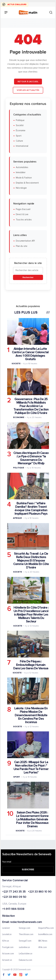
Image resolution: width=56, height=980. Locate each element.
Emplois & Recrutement (27, 183)
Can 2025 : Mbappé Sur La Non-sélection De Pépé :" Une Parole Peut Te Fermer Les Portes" (31, 767)
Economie (19, 417)
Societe (16, 363)
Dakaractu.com (25, 960)
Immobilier (21, 172)
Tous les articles (24, 220)
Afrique (17, 518)
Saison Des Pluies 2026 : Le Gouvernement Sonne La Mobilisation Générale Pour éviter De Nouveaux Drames (32, 819)
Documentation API (25, 241)
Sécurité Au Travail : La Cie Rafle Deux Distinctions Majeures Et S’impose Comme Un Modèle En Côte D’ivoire (31, 561)
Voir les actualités (28, 90)
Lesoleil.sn (7, 934)
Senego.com (24, 928)
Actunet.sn (7, 960)
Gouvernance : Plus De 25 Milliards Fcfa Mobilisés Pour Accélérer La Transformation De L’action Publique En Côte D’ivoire (31, 406)
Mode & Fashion (24, 178)
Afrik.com (43, 947)
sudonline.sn (24, 947)
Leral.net (6, 928)
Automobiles (22, 167)
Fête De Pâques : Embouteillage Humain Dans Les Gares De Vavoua (31, 665)
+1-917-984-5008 (13, 909)
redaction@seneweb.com (26, 922)
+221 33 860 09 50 (14, 897)
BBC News (43, 941)
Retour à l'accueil (28, 81)
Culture (19, 141)
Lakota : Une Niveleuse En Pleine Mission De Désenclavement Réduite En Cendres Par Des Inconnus (31, 715)
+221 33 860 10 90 (40, 892)
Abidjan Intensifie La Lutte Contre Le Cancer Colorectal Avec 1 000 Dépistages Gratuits (30, 354)
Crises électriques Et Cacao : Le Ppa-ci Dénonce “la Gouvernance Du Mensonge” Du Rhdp (31, 458)
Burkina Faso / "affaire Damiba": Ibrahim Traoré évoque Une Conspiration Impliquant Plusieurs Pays (31, 508)
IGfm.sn (6, 941)
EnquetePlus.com (46, 928)
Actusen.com (8, 954)
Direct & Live (22, 214)
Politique (20, 120)
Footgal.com (8, 947)
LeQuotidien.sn (26, 954)
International (22, 146)
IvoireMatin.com (45, 934)
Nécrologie (21, 188)
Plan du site (22, 246)
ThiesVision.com (26, 934)
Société (20, 125)
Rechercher (28, 277)
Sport (19, 136)
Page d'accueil (23, 209)
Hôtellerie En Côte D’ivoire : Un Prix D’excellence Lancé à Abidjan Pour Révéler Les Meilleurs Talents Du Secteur (31, 614)
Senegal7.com (25, 941)
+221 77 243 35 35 (14, 892)
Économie (21, 131)
